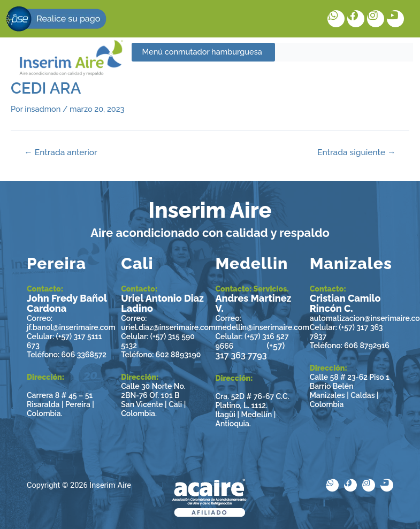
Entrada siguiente (357, 152)
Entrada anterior (60, 152)
